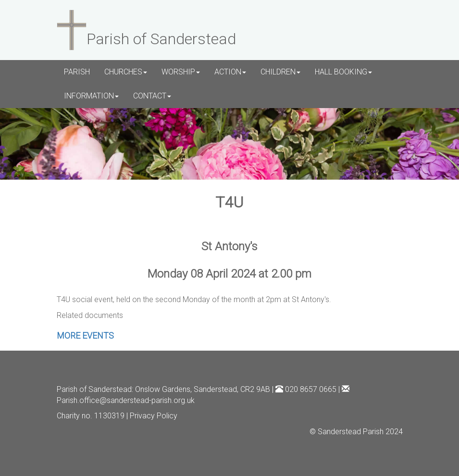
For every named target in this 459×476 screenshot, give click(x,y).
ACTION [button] (230, 72)
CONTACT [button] (152, 96)
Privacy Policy (154, 416)
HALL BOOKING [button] (343, 72)
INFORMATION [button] (91, 96)
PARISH (77, 72)
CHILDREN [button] (280, 72)
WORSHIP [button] (181, 72)
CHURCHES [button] (126, 72)
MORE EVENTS (85, 336)
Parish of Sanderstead (94, 389)
